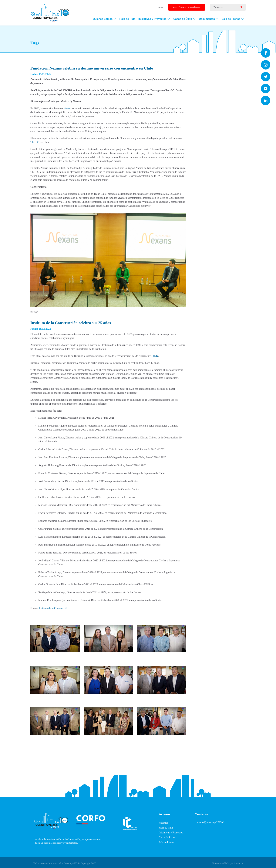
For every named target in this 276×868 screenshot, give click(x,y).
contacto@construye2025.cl (209, 822)
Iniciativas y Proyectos (171, 833)
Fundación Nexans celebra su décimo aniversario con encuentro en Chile (92, 68)
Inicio (160, 7)
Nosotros (164, 823)
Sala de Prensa (167, 842)
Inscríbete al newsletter (187, 7)
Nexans (68, 108)
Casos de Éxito (167, 837)
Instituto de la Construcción (54, 608)
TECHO (35, 142)
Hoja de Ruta (127, 19)
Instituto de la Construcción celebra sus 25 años (71, 323)
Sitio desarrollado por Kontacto (227, 863)
